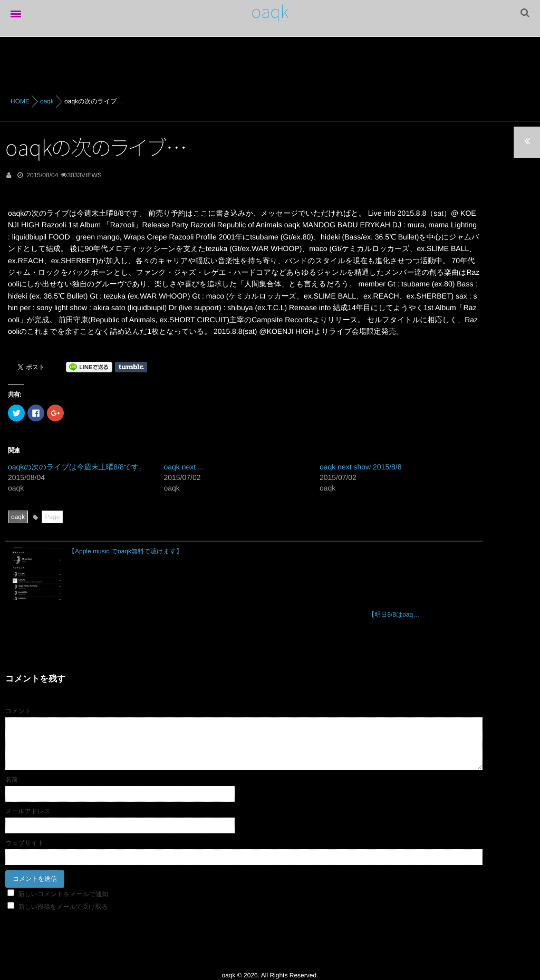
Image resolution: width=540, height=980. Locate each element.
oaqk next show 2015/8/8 (361, 467)
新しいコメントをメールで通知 (63, 847)
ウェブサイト (25, 796)
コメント (18, 664)
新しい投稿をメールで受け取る (63, 860)
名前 (12, 733)
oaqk (270, 12)
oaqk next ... (184, 467)
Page (52, 517)
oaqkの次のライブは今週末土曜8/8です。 (77, 467)
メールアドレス (28, 764)
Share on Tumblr (131, 367)
